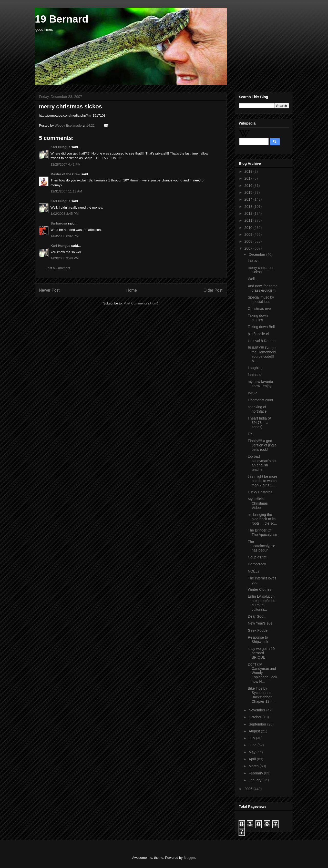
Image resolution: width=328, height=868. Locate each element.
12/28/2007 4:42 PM (65, 164)
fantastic (254, 375)
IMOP (252, 393)
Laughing (255, 368)
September (258, 724)
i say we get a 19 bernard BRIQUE (261, 653)
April (253, 759)
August (255, 731)
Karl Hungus (60, 147)
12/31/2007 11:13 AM (66, 191)
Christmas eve (259, 309)
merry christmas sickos (261, 270)
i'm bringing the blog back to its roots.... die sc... (262, 519)
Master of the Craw (65, 174)
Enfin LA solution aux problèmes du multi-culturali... (262, 603)
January (255, 780)
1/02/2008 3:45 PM (65, 214)
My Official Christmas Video (258, 503)
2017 (249, 178)
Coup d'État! (258, 557)
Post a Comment (58, 268)
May (252, 752)
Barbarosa (59, 223)
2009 (249, 234)
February (256, 773)
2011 (249, 220)
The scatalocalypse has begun (262, 546)
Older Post (213, 290)
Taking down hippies (258, 318)
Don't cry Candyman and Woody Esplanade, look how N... (263, 673)
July (252, 738)
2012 (249, 213)
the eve (254, 261)
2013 (249, 207)
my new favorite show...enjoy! (260, 384)
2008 (249, 241)
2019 (249, 171)
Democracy (257, 564)
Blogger (189, 858)
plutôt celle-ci (258, 334)
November (257, 710)
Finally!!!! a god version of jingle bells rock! (262, 445)
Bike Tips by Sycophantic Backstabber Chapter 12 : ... (262, 695)
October (255, 717)
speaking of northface (257, 409)
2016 (249, 186)
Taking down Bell (261, 327)
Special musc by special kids (261, 299)
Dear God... (257, 616)
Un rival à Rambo (262, 341)
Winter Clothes (260, 589)
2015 (249, 192)
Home (132, 290)
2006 (249, 789)
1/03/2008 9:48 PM (65, 258)
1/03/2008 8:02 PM (65, 236)
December (257, 254)
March (254, 766)
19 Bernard (62, 19)
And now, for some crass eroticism (263, 288)
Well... (253, 279)
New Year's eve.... (262, 623)
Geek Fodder (258, 630)
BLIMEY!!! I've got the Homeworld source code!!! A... (262, 354)
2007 (249, 248)
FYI (251, 434)
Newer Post (49, 290)
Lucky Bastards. (261, 492)
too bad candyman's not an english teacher (262, 463)
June (253, 745)
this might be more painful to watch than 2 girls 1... (263, 481)
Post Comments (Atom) (141, 303)
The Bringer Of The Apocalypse (263, 532)
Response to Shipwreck (258, 640)
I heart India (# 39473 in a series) (259, 423)
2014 (249, 199)
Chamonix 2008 (260, 400)
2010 (249, 228)
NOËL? (254, 571)
